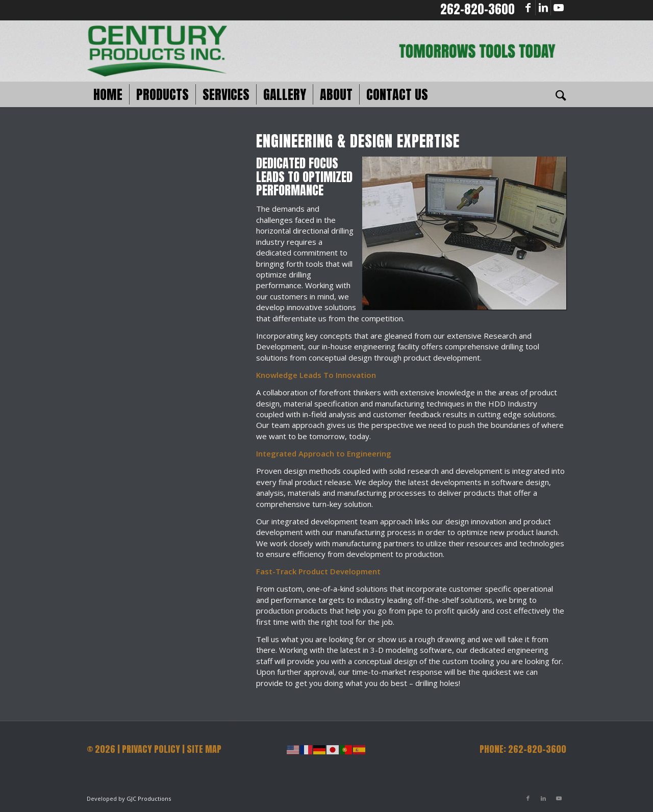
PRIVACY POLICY (151, 749)
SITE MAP (204, 749)
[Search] (558, 94)
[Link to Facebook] (528, 8)
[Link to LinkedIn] (543, 8)
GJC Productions (149, 798)
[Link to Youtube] (559, 8)
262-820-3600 (478, 9)
